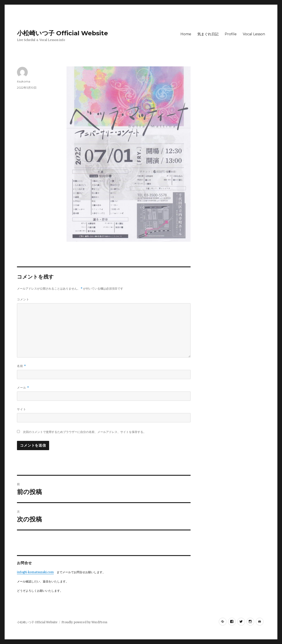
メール (23, 388)
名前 (21, 366)
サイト (22, 409)
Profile (231, 34)
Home (186, 34)
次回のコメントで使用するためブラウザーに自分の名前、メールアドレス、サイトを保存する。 (84, 432)
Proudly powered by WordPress (84, 622)
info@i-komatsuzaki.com (35, 572)
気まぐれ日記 (208, 34)
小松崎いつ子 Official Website (62, 33)
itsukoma (24, 81)
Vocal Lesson (254, 34)
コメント (23, 299)
